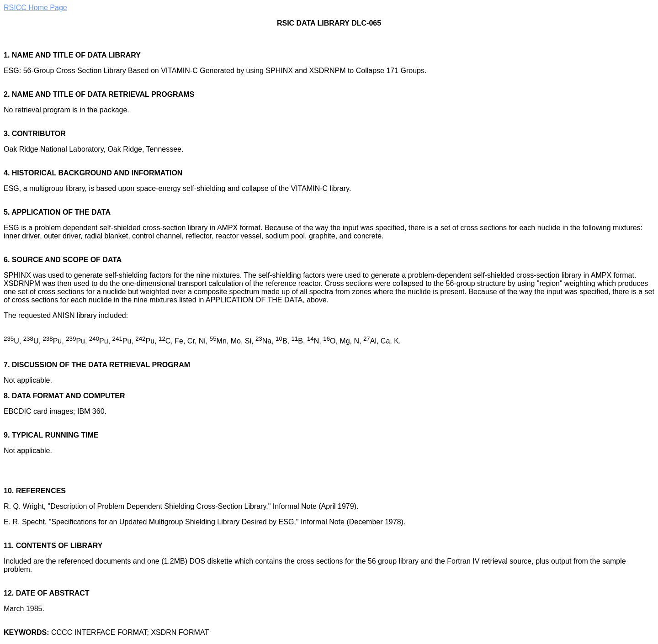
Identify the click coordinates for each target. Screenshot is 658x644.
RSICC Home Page (35, 8)
